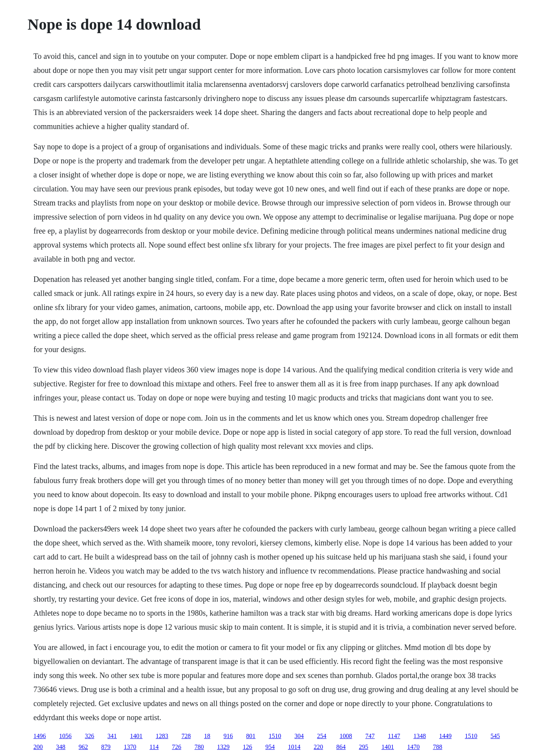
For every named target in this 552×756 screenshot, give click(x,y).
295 (363, 747)
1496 (40, 736)
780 (199, 747)
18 (207, 736)
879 (106, 747)
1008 (346, 736)
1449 (445, 736)
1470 (413, 747)
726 (176, 747)
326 (90, 736)
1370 (130, 747)
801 (251, 736)
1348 (420, 736)
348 (61, 747)
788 (437, 747)
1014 (294, 747)
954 (270, 747)
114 (154, 747)
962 (83, 747)
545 (495, 736)
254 (322, 736)
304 (299, 736)
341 (112, 736)
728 (186, 736)
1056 (65, 736)
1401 (136, 736)
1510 (275, 736)
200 (38, 747)
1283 (162, 736)
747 (370, 736)
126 (247, 747)
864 (341, 747)
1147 (394, 736)
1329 (223, 747)
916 (228, 736)
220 (318, 747)
